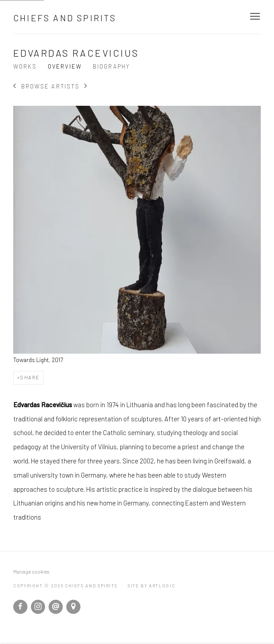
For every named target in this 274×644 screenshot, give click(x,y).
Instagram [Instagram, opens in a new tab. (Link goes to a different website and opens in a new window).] (38, 607)
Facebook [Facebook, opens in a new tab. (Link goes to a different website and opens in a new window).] (20, 607)
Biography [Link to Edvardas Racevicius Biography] (111, 66)
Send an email (56, 607)
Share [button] (30, 377)
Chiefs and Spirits (65, 18)
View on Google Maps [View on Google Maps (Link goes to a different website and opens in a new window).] (73, 607)
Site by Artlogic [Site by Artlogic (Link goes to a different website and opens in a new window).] (151, 586)
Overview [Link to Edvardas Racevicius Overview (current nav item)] (65, 66)
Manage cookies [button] (31, 572)
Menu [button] (254, 17)
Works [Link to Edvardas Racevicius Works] (25, 66)
